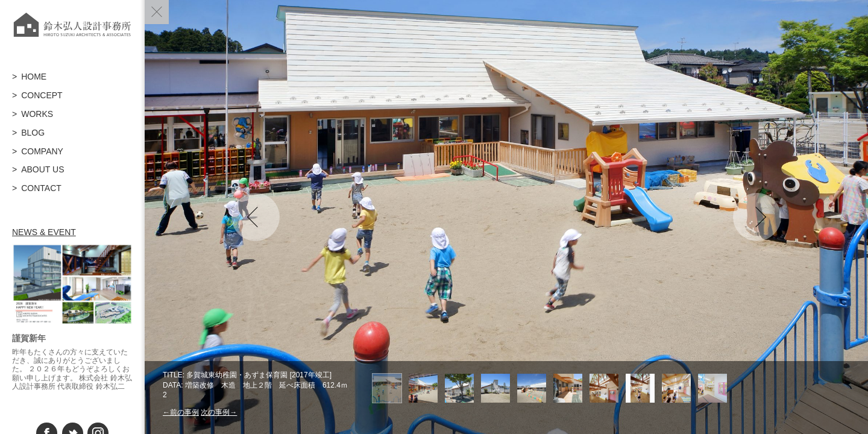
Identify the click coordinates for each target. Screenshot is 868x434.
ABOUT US (42, 169)
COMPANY (42, 151)
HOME (34, 77)
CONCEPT (42, 95)
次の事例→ (219, 412)
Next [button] (757, 217)
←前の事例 (181, 412)
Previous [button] (256, 217)
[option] (506, 217)
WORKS (37, 114)
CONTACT (41, 188)
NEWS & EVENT (44, 232)
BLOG (33, 133)
